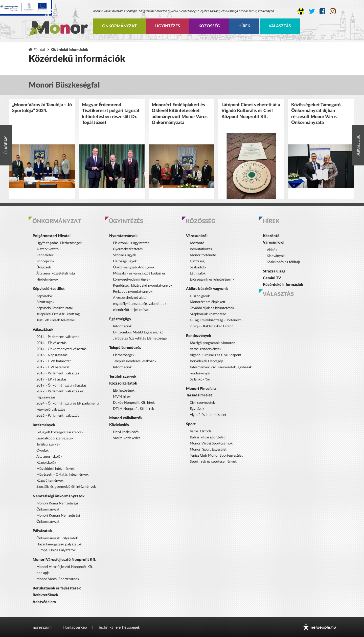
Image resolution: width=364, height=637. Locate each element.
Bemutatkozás (201, 249)
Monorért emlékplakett (208, 302)
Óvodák (42, 451)
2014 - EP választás (51, 343)
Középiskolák (46, 463)
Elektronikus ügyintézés (131, 243)
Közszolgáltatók (123, 383)
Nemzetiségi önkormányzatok (59, 496)
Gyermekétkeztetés (128, 249)
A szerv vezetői (48, 249)
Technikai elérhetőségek (119, 627)
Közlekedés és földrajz (283, 262)
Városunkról (197, 236)
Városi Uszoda (201, 431)
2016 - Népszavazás (52, 355)
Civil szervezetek (202, 403)
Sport (191, 424)
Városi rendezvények (206, 349)
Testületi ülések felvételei (55, 320)
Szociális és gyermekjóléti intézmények (66, 487)
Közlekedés (119, 425)
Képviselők (44, 296)
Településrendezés (125, 348)
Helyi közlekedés (126, 432)
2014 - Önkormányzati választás (61, 349)
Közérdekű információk (283, 285)
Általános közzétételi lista (56, 273)
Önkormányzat (119, 26)
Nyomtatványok (123, 236)
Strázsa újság (274, 271)
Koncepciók (45, 261)
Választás (280, 26)
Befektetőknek (45, 595)
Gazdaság (197, 261)
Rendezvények (199, 336)
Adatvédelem (44, 602)
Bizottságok (45, 302)
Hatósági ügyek (125, 261)
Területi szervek (48, 444)
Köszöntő (197, 243)
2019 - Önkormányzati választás (61, 386)
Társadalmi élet (199, 395)
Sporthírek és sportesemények (213, 462)
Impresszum (41, 627)
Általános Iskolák (49, 457)
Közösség (209, 26)
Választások (43, 330)
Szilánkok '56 (200, 379)
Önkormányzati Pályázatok (57, 538)
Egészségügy (120, 319)
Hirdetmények (47, 280)
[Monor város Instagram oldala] (333, 11)
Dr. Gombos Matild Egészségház (138, 332)
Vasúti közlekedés (127, 438)
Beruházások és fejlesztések (57, 588)
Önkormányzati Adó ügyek (134, 267)
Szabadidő (198, 267)
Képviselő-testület (49, 289)
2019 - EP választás (51, 379)
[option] (42, 149)
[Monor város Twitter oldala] (312, 11)
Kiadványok (276, 256)
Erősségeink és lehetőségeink (212, 280)
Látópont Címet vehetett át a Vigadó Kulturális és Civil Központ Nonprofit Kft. (251, 111)
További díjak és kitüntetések (212, 308)
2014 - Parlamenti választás (58, 337)
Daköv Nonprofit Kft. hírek (134, 403)
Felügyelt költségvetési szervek (60, 432)
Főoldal (39, 50)
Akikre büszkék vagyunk (207, 289)
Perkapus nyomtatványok (133, 292)
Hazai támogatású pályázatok (59, 544)
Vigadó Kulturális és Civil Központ (216, 355)
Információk (122, 326)
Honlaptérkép (75, 627)
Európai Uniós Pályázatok (56, 550)
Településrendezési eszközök (135, 361)
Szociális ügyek (124, 255)
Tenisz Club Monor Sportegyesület (216, 456)
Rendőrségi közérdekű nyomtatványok (143, 286)
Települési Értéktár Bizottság (58, 314)
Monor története (203, 255)
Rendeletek (45, 255)
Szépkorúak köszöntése (208, 314)
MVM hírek (122, 397)
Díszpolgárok (200, 296)
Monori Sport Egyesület (208, 450)
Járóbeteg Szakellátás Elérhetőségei (140, 338)
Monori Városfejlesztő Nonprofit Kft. (64, 560)
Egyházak (197, 409)
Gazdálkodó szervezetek (55, 438)
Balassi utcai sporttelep (208, 437)
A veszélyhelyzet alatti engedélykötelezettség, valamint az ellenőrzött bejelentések (140, 304)
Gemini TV (272, 278)
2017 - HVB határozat (54, 361)
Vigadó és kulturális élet (208, 415)
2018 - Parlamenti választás (58, 373)
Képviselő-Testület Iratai (54, 308)
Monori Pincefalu (201, 389)
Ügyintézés (168, 26)
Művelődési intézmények (55, 469)
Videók (272, 250)
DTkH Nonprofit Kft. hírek (133, 409)
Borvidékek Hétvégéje (207, 361)
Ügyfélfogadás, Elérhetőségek (59, 243)
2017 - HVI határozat (53, 367)
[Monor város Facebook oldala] (322, 11)
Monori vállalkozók (126, 418)
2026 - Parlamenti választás (58, 416)
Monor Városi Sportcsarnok (58, 579)
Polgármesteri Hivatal (52, 236)
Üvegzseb (44, 267)
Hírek (244, 26)
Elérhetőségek (124, 355)
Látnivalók (198, 273)
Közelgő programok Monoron (213, 343)
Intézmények (44, 425)
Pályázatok (42, 531)
